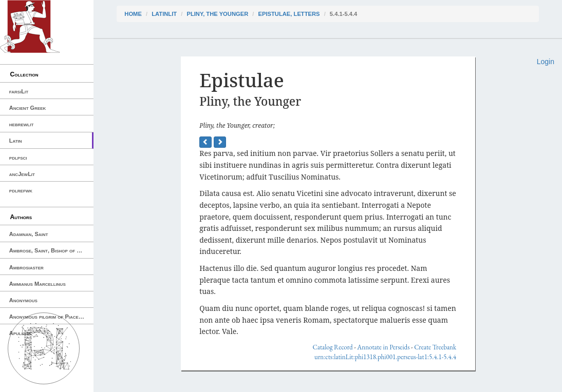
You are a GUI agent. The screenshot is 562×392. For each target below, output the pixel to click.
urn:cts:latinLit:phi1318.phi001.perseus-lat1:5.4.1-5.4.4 (385, 357)
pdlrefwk (21, 190)
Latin (16, 141)
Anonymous (23, 300)
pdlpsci (18, 158)
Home (133, 14)
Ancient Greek (28, 108)
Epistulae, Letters (289, 14)
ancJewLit (22, 174)
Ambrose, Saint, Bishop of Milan (50, 250)
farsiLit (19, 91)
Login (546, 62)
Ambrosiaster (26, 267)
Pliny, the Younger (217, 14)
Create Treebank (435, 347)
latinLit (164, 14)
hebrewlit (22, 124)
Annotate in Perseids (383, 347)
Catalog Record (333, 347)
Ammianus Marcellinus (38, 284)
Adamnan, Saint (29, 234)
